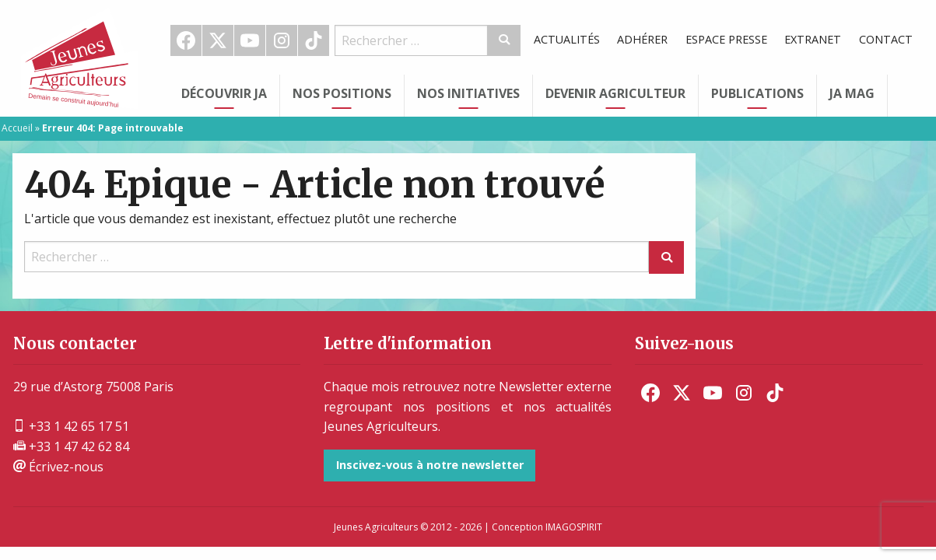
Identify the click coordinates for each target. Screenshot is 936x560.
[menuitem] (186, 40)
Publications (757, 93)
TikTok (314, 40)
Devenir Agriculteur (615, 93)
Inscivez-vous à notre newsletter (430, 465)
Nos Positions (342, 93)
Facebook (186, 40)
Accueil (17, 128)
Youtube (250, 40)
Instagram (282, 40)
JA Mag (852, 93)
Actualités (567, 39)
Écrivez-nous (58, 467)
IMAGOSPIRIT (574, 527)
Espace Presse (726, 39)
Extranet (813, 39)
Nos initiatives (468, 93)
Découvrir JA (224, 93)
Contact (886, 39)
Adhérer (642, 39)
